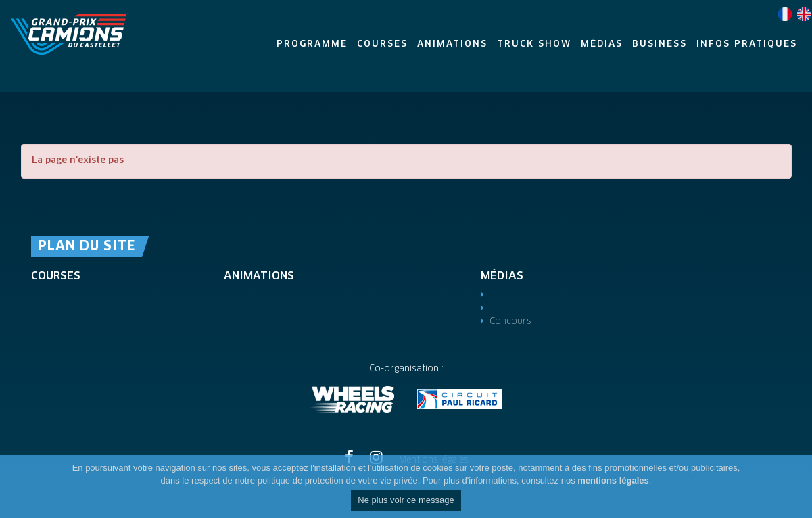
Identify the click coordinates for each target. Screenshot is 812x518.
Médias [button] (602, 44)
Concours (510, 322)
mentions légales (613, 480)
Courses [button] (382, 44)
